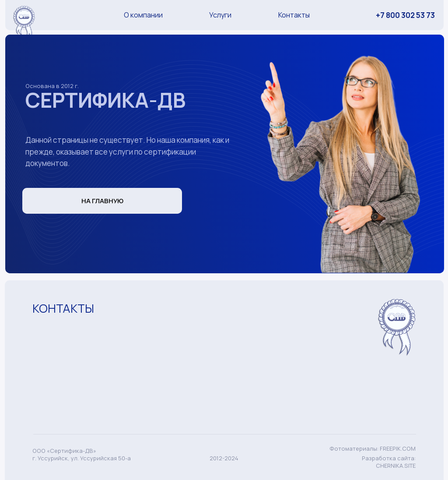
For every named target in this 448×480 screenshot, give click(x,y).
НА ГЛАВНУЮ (102, 201)
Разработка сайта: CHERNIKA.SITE (389, 462)
